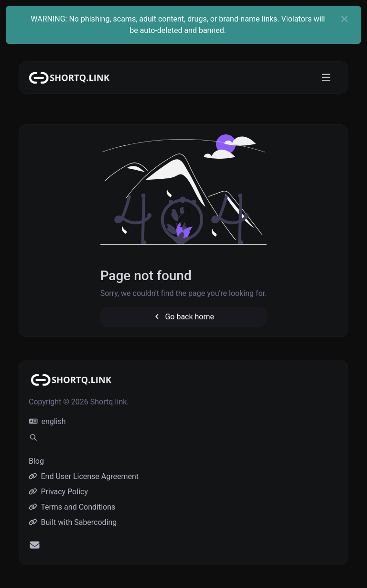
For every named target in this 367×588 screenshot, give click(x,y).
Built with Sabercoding (73, 522)
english (48, 421)
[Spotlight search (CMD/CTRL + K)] (33, 438)
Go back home (183, 317)
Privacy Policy (58, 492)
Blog (36, 461)
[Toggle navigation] (326, 78)
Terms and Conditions (72, 507)
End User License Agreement (84, 476)
